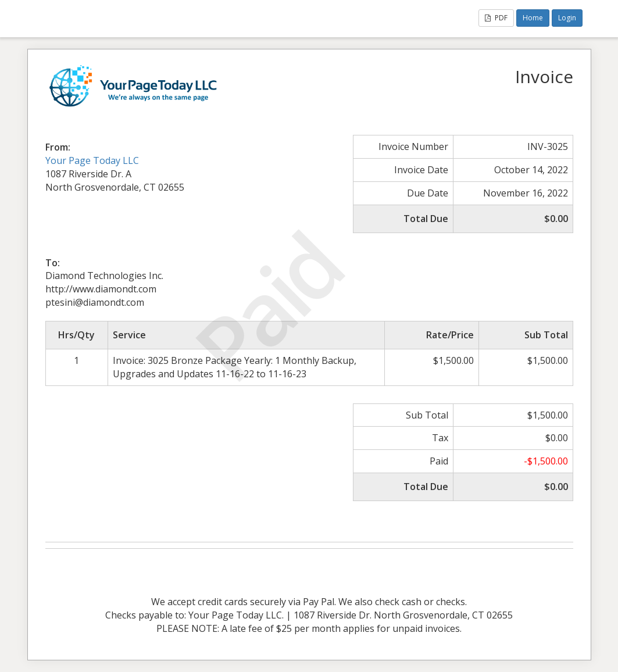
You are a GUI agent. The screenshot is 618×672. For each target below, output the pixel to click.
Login (567, 18)
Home (533, 18)
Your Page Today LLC (92, 160)
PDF (496, 18)
